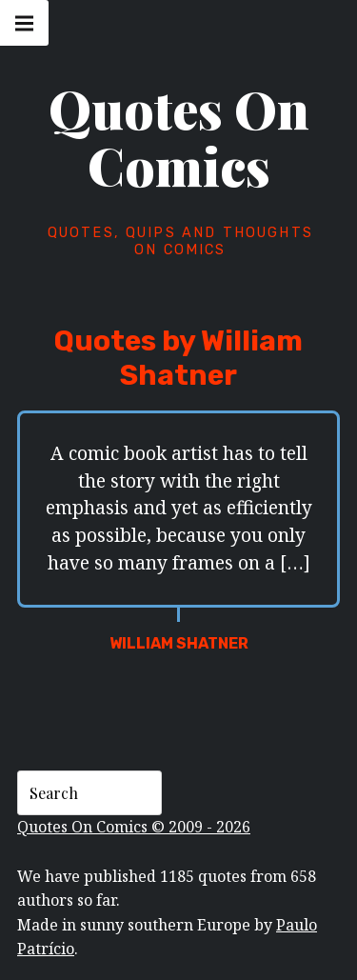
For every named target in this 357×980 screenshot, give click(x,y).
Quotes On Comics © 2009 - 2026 (134, 827)
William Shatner (179, 643)
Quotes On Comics (179, 137)
